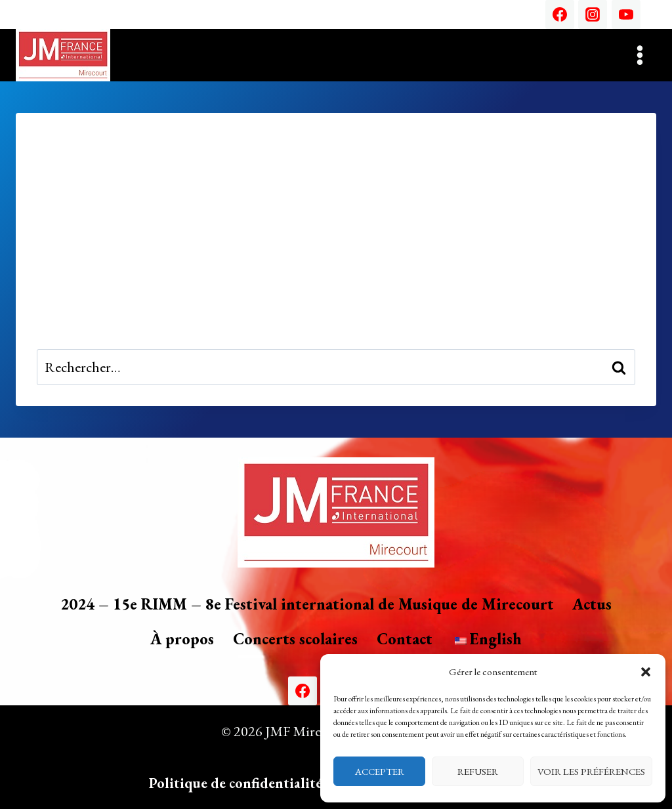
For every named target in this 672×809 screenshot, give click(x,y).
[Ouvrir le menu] (640, 55)
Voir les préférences (591, 771)
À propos (182, 639)
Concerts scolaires (295, 639)
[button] (646, 672)
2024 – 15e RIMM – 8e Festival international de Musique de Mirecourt (307, 604)
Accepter (380, 771)
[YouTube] (626, 14)
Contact (405, 639)
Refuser (478, 771)
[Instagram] (593, 14)
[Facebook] (560, 14)
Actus (592, 604)
